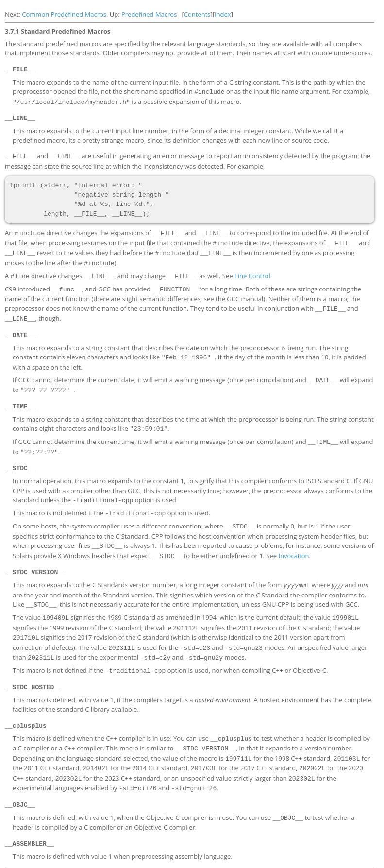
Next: (13, 14)
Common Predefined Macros (64, 14)
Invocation (293, 543)
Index (223, 14)
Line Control (252, 272)
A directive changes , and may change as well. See (120, 272)
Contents (197, 14)
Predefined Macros (149, 14)
